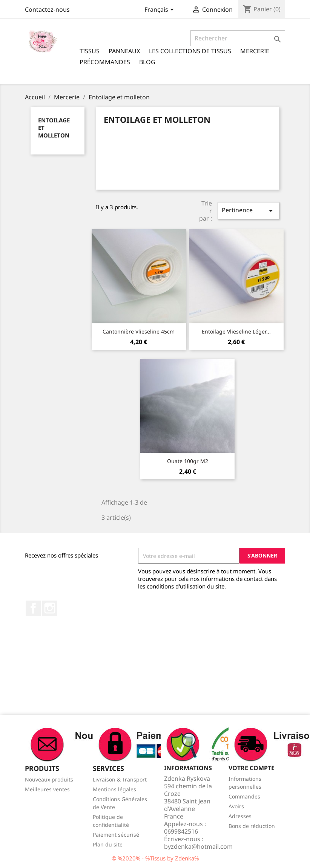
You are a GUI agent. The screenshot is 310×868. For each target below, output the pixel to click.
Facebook (33, 608)
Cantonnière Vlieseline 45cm (139, 331)
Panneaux (124, 51)
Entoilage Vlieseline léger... (236, 331)
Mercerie (255, 51)
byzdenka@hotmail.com (198, 846)
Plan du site (108, 844)
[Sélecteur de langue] (160, 10)
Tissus (90, 51)
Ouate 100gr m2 (188, 461)
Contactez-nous (47, 9)
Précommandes (105, 62)
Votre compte (252, 768)
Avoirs (236, 806)
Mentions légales (114, 789)
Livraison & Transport (120, 779)
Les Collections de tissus (190, 51)
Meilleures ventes (47, 789)
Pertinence (249, 211)
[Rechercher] (238, 38)
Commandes (244, 796)
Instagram (50, 608)
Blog (147, 62)
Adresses (240, 816)
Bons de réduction (252, 826)
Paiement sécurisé (116, 835)
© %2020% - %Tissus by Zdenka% (155, 858)
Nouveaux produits (49, 779)
